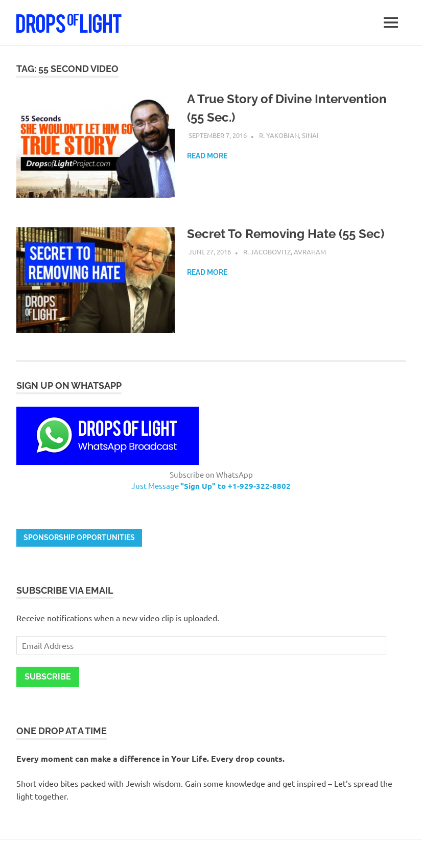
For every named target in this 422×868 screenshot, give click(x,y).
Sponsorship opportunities (79, 537)
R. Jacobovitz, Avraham (285, 252)
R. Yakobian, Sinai (289, 135)
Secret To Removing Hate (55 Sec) (286, 234)
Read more (207, 156)
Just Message (211, 486)
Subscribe (48, 677)
